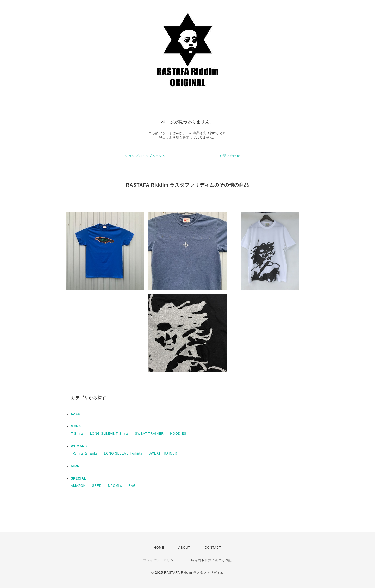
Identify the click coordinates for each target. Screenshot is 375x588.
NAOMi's (115, 486)
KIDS (75, 466)
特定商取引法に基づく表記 (211, 560)
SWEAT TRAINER (149, 434)
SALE (76, 414)
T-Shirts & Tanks (84, 453)
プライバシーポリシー (160, 560)
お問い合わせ (230, 156)
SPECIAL (79, 478)
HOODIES (178, 434)
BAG (132, 486)
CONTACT (213, 548)
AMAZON (78, 486)
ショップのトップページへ (145, 156)
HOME (159, 548)
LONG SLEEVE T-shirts (123, 453)
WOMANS (79, 446)
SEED (97, 486)
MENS (76, 426)
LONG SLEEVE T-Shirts (110, 434)
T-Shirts (77, 434)
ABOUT (184, 548)
